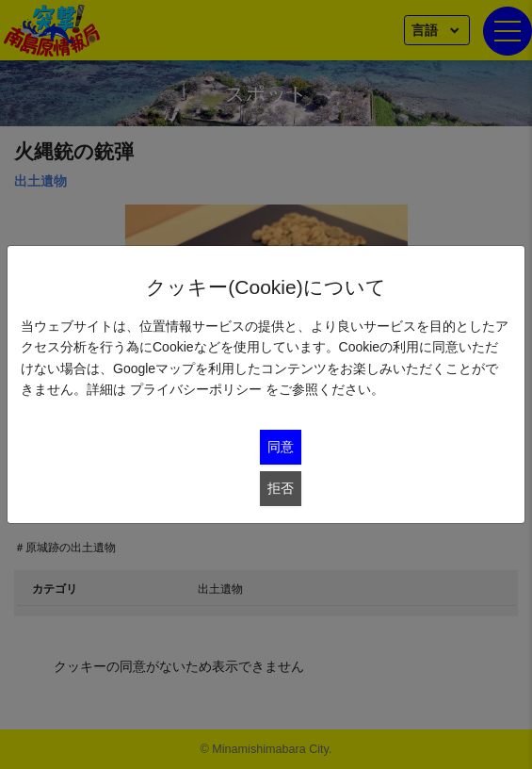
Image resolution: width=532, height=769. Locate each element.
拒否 (281, 488)
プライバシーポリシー (196, 389)
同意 (281, 447)
